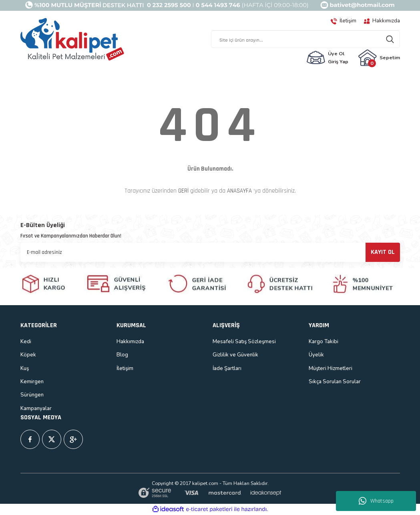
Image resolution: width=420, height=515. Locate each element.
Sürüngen (32, 395)
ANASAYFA (239, 191)
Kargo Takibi (324, 342)
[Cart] (379, 58)
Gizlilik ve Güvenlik (235, 355)
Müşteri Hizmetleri (331, 368)
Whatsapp (376, 501)
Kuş (25, 368)
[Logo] (72, 40)
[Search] (305, 39)
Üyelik (316, 355)
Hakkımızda (130, 342)
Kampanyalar (36, 408)
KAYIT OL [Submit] (383, 252)
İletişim (125, 368)
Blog (122, 355)
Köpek (28, 355)
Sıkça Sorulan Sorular (335, 382)
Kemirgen (32, 382)
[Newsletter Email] (210, 252)
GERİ (183, 191)
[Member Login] (327, 58)
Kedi (26, 342)
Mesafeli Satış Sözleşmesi (244, 342)
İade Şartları (227, 368)
